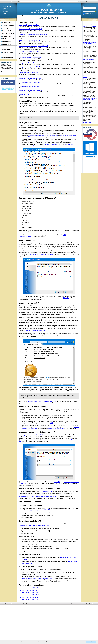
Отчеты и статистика (8, 52)
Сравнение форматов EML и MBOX (29, 595)
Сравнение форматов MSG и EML (29, 599)
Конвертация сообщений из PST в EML (30, 78)
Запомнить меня (89, 13)
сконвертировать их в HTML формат (36, 330)
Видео (5, 13)
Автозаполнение (7, 47)
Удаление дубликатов (8, 25)
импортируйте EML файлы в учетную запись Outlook (38, 578)
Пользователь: (87, 7)
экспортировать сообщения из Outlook (41, 254)
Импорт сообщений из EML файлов (29, 40)
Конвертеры (6, 28)
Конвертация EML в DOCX (26, 94)
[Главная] (5, 1)
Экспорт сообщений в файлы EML (29, 25)
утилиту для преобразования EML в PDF (38, 510)
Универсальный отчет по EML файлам (30, 86)
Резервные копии (7, 36)
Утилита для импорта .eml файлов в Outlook (32, 435)
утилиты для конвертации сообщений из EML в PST (34, 525)
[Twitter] (8, 89)
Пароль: (85, 10)
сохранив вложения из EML (56, 429)
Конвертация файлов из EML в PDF (29, 72)
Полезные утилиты (7, 55)
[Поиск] (49, 2)
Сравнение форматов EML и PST (28, 590)
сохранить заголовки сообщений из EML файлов (43, 135)
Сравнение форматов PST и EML (28, 597)
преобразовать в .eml (25, 237)
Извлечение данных (8, 58)
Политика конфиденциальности (50, 604)
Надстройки (7, 6)
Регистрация (86, 15)
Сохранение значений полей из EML (29, 82)
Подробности (63, 642)
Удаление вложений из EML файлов (29, 52)
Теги (5, 15)
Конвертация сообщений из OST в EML (30, 90)
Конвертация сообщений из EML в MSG (30, 29)
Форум (6, 11)
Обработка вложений (8, 39)
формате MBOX (47, 491)
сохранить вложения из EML (53, 144)
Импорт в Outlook (7, 23)
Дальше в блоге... (87, 122)
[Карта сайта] (8, 1)
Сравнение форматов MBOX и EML (29, 588)
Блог (5, 10)
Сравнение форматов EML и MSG (29, 592)
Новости (6, 8)
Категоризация (6, 50)
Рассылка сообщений (8, 33)
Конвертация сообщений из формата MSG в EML (33, 35)
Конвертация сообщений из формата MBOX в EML (34, 46)
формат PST (57, 482)
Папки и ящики (6, 44)
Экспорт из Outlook (7, 31)
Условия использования (65, 604)
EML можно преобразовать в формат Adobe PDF (42, 401)
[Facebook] (8, 82)
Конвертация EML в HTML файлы (28, 63)
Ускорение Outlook (7, 41)
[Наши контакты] (11, 1)
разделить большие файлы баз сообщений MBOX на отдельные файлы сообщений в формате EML (49, 496)
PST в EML (66, 298)
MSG (64, 235)
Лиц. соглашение (76, 604)
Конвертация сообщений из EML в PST (30, 67)
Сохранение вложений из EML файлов (30, 57)
